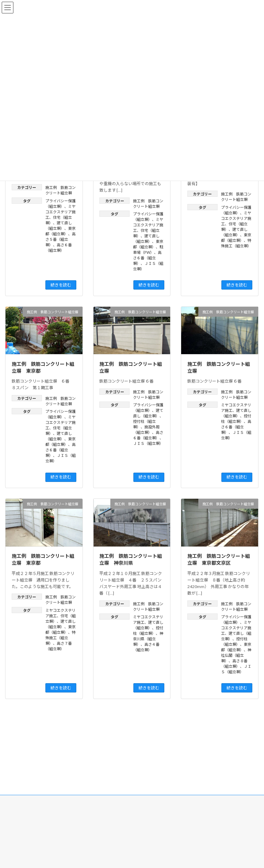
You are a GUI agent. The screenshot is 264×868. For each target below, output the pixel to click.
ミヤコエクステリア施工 (60, 212)
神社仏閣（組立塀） (236, 655)
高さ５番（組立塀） (60, 239)
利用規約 (189, 769)
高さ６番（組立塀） (147, 258)
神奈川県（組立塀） (148, 639)
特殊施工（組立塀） (60, 638)
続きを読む (61, 285)
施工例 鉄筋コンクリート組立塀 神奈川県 (131, 559)
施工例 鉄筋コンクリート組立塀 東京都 (43, 367)
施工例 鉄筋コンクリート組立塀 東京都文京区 (219, 559)
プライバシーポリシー (159, 769)
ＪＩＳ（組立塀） (148, 443)
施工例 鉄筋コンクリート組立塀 (131, 367)
